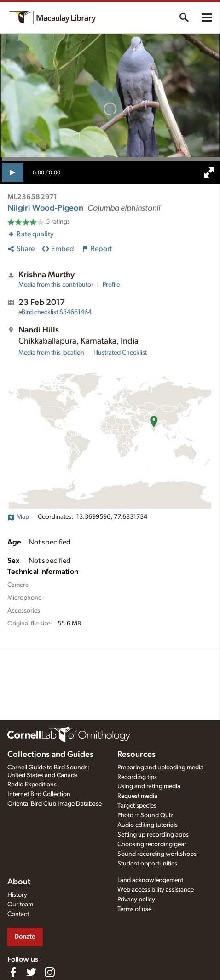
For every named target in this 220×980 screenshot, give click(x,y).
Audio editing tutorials (148, 825)
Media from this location (51, 353)
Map (18, 517)
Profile (111, 285)
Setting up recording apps (153, 835)
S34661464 (55, 312)
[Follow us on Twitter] (31, 972)
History (17, 895)
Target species (137, 806)
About (19, 882)
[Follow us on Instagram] (50, 972)
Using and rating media (149, 786)
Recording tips (137, 777)
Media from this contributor (56, 285)
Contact (18, 914)
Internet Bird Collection (39, 794)
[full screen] (209, 172)
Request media (137, 796)
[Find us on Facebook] (13, 972)
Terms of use (134, 909)
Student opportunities (147, 864)
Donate (25, 937)
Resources (136, 755)
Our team (20, 905)
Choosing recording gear (152, 844)
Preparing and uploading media (160, 768)
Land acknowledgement (150, 880)
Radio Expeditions (32, 785)
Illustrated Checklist (120, 353)
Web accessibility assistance (156, 890)
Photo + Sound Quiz (145, 815)
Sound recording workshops (157, 854)
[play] (13, 172)
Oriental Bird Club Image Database (55, 804)
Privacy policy (136, 900)
